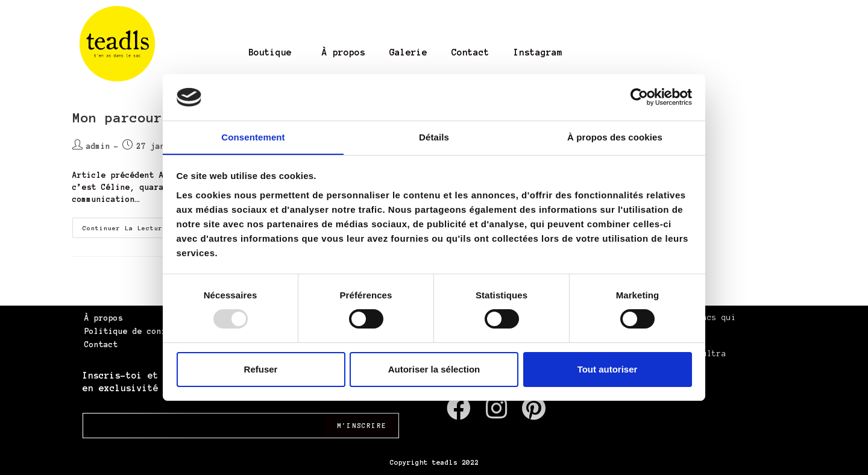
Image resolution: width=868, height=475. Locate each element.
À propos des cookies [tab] (615, 137)
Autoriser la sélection (434, 369)
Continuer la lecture (134, 225)
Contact (470, 52)
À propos (344, 52)
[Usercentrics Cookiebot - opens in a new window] (639, 97)
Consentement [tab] (253, 137)
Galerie (408, 52)
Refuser (261, 369)
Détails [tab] (434, 137)
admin (98, 146)
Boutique (270, 52)
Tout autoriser (608, 369)
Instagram (538, 52)
